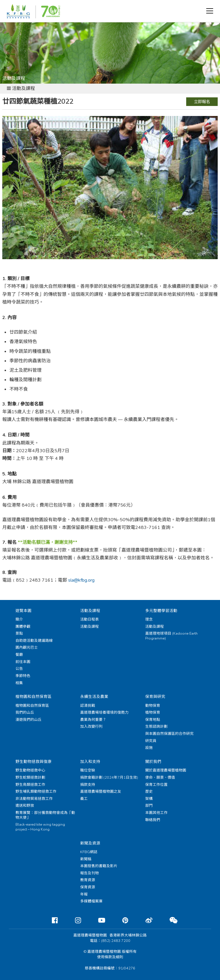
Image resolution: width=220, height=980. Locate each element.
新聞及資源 (90, 843)
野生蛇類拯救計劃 (30, 778)
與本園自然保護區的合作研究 (169, 734)
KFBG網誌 (89, 852)
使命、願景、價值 (160, 778)
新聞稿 (86, 859)
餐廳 (19, 655)
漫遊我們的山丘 (29, 720)
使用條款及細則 (110, 957)
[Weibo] (144, 920)
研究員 (151, 741)
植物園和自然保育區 (34, 697)
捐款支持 (88, 785)
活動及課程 (90, 611)
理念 (149, 619)
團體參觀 (23, 627)
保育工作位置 (156, 785)
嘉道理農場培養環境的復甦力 (104, 713)
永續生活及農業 (94, 697)
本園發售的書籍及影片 (99, 866)
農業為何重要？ (93, 720)
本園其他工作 (156, 813)
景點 (19, 633)
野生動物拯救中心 (30, 770)
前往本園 (23, 662)
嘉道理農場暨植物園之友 (101, 792)
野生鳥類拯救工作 (30, 785)
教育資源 (88, 880)
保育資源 (88, 887)
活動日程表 (90, 619)
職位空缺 (88, 770)
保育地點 (153, 720)
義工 (84, 799)
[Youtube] (97, 920)
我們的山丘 (25, 713)
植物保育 (153, 713)
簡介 (19, 619)
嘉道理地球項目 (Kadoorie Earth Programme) (171, 636)
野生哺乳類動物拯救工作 (36, 792)
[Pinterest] (121, 920)
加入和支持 (90, 762)
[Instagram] (73, 920)
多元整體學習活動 (161, 611)
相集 (19, 683)
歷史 (149, 792)
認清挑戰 (88, 706)
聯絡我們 (153, 820)
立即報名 (202, 102)
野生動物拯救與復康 (34, 762)
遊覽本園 (23, 611)
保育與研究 (155, 697)
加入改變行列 (91, 727)
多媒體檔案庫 (91, 901)
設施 (149, 748)
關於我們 (153, 762)
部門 (149, 806)
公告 (19, 669)
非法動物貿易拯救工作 (34, 799)
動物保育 (153, 706)
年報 (84, 894)
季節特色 (23, 676)
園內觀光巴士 (27, 648)
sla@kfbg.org (81, 580)
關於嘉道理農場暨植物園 (166, 770)
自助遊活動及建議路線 (34, 641)
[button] (210, 11)
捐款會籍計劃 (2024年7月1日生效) (109, 778)
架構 (149, 799)
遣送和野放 (25, 806)
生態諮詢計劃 (156, 727)
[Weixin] (169, 920)
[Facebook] (50, 920)
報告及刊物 (90, 873)
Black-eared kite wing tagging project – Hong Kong (40, 827)
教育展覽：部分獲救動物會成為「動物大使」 (45, 815)
